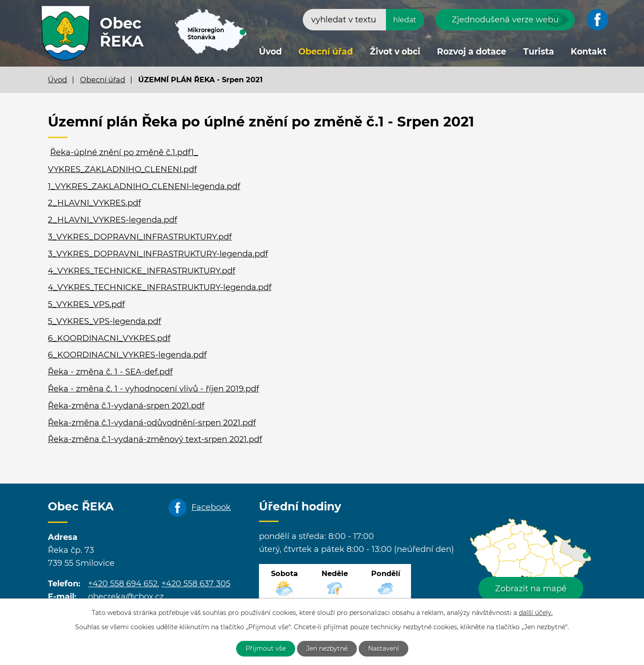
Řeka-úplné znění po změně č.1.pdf (121, 152)
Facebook (211, 507)
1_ (195, 152)
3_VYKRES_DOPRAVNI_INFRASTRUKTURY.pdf (140, 237)
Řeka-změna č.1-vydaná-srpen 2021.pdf (126, 406)
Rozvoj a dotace (472, 52)
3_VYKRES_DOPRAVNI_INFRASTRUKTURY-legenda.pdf (158, 254)
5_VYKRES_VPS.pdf (86, 304)
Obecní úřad (326, 52)
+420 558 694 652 (123, 584)
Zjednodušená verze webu (505, 20)
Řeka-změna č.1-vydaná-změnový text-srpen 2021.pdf (155, 439)
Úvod (270, 52)
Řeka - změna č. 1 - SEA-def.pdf (110, 372)
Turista (539, 52)
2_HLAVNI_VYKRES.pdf (94, 203)
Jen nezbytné (327, 648)
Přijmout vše (266, 648)
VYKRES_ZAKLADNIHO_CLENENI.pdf (122, 169)
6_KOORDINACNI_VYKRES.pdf (109, 338)
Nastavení (383, 648)
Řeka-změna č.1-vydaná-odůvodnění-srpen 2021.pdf (152, 423)
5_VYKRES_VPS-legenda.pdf (104, 321)
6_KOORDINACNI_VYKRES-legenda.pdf (127, 355)
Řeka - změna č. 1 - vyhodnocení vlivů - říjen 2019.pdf (153, 389)
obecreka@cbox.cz (126, 597)
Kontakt (589, 52)
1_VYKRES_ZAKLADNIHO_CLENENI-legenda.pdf (144, 186)
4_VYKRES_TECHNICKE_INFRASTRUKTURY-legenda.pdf (160, 287)
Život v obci (395, 52)
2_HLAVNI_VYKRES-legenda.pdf (112, 220)
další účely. (536, 613)
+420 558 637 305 (196, 584)
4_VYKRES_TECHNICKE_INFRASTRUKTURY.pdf (142, 271)
